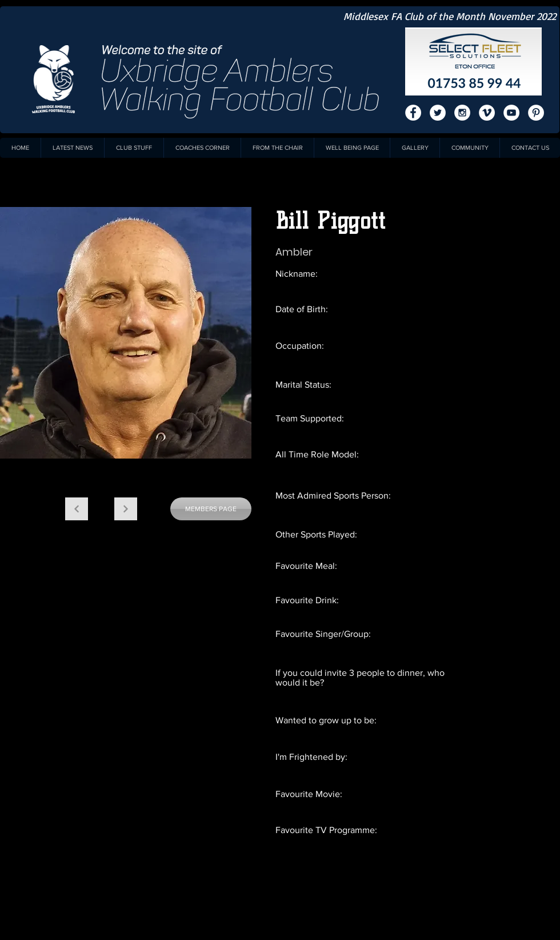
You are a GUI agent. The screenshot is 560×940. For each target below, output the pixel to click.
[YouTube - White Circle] (511, 113)
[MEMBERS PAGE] (211, 509)
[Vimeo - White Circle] (487, 113)
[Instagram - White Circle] (462, 113)
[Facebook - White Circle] (413, 113)
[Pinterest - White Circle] (536, 113)
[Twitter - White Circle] (438, 113)
